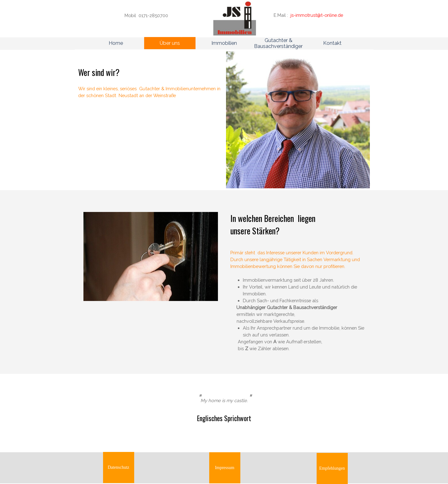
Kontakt (332, 43)
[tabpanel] (159, 16)
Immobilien (224, 43)
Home (116, 43)
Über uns (170, 43)
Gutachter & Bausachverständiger (278, 43)
